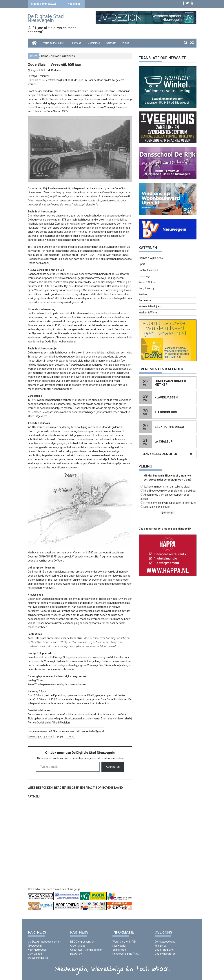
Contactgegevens (165, 942)
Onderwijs (144, 276)
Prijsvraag (76, 43)
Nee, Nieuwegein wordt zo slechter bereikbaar (170, 491)
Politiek (143, 294)
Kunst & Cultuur (148, 282)
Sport (142, 264)
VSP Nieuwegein (38, 950)
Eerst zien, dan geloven (157, 507)
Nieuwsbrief (119, 946)
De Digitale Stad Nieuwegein (46, 18)
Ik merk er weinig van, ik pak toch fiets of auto (170, 503)
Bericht (59, 737)
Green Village (78, 946)
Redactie (56, 70)
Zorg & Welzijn (147, 288)
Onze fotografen (164, 950)
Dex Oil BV (76, 954)
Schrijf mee (94, 43)
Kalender (111, 43)
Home (45, 56)
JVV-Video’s (35, 954)
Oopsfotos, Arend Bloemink (86, 950)
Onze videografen (165, 954)
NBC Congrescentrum (83, 942)
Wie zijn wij (161, 946)
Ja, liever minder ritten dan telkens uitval (167, 487)
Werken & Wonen (149, 313)
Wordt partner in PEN (53, 43)
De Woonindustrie (38, 958)
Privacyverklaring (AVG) (126, 954)
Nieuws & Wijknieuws (63, 56)
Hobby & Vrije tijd (148, 270)
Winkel (126, 43)
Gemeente (145, 300)
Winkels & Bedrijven (150, 306)
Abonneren (113, 767)
